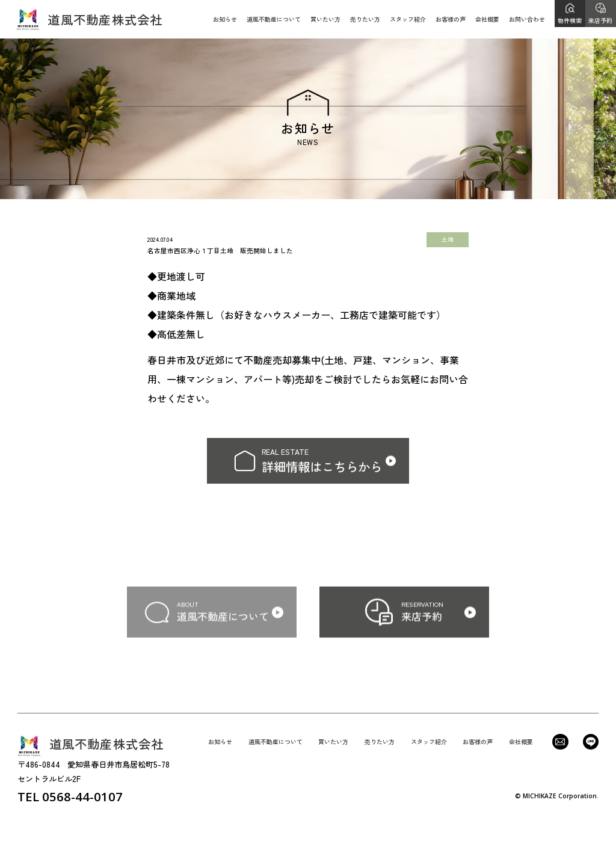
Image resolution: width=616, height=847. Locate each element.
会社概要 (487, 19)
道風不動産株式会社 (90, 19)
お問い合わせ (527, 19)
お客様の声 (451, 19)
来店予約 (600, 20)
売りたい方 (365, 19)
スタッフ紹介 (408, 19)
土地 (448, 239)
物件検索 (570, 20)
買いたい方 (325, 19)
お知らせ (225, 19)
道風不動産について (274, 19)
